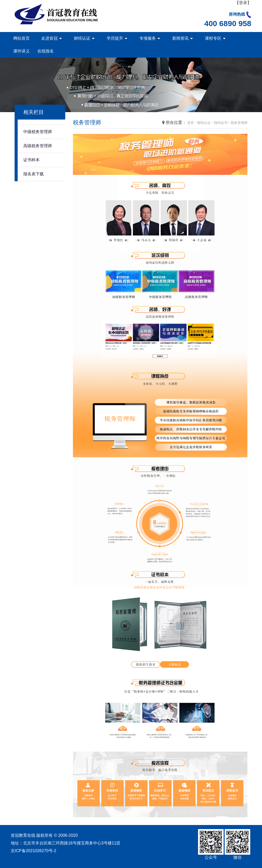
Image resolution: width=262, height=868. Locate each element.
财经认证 (82, 38)
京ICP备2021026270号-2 (34, 851)
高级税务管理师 (38, 146)
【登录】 (243, 3)
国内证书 (221, 123)
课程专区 (213, 38)
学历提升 (115, 38)
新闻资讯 (180, 38)
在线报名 (46, 51)
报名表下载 (34, 174)
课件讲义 (21, 51)
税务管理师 (239, 123)
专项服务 (148, 38)
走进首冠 (49, 38)
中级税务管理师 (38, 132)
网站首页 (21, 38)
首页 (191, 123)
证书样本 (31, 160)
